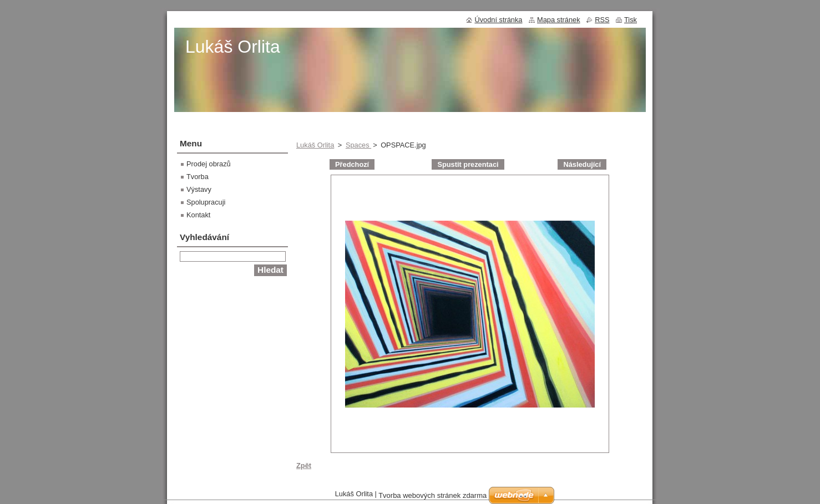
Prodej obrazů (209, 164)
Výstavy (199, 189)
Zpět (304, 465)
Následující (582, 164)
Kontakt (198, 215)
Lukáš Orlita (315, 145)
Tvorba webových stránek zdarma (432, 495)
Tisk (631, 20)
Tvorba (198, 177)
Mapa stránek (559, 20)
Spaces (358, 145)
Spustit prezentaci (468, 164)
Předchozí (352, 164)
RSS (602, 20)
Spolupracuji (206, 202)
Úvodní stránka (498, 20)
